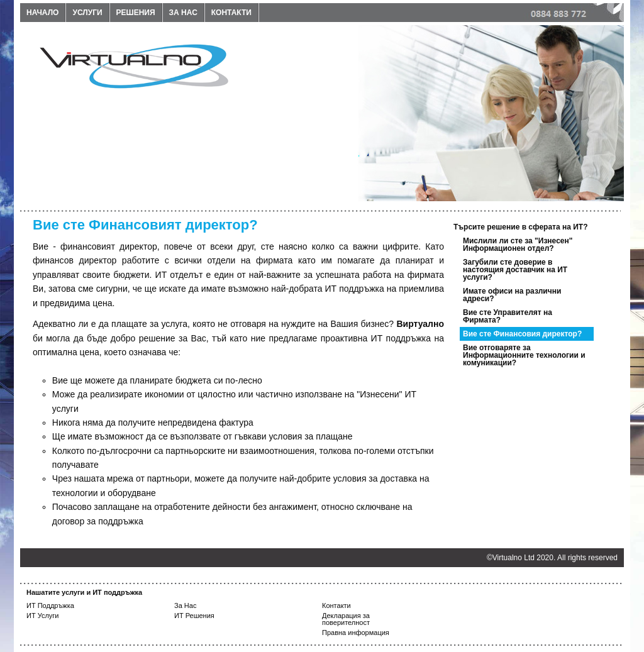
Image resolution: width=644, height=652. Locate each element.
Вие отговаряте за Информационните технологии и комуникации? (524, 355)
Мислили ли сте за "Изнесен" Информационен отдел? (518, 245)
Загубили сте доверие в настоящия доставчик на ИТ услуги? (515, 270)
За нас (183, 13)
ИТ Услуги (43, 616)
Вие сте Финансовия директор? (522, 334)
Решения (136, 13)
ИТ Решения (194, 616)
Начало (42, 13)
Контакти (231, 13)
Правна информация (356, 633)
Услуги (87, 13)
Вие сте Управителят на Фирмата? (508, 316)
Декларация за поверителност (346, 619)
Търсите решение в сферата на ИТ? (521, 227)
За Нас (185, 605)
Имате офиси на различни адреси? (512, 295)
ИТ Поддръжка (50, 605)
